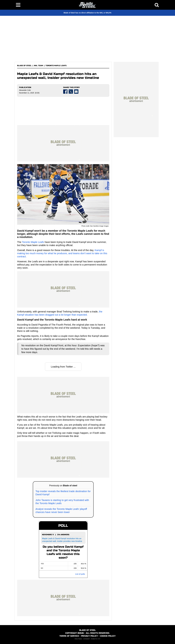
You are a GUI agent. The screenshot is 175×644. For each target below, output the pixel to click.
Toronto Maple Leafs (33, 242)
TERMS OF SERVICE (69, 636)
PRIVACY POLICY (89, 636)
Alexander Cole (25, 90)
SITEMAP (86, 639)
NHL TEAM (39, 66)
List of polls (80, 574)
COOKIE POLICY (108, 636)
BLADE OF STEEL (24, 66)
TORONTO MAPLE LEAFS (56, 66)
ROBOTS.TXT (96, 639)
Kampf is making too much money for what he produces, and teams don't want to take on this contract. (62, 253)
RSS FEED (78, 639)
